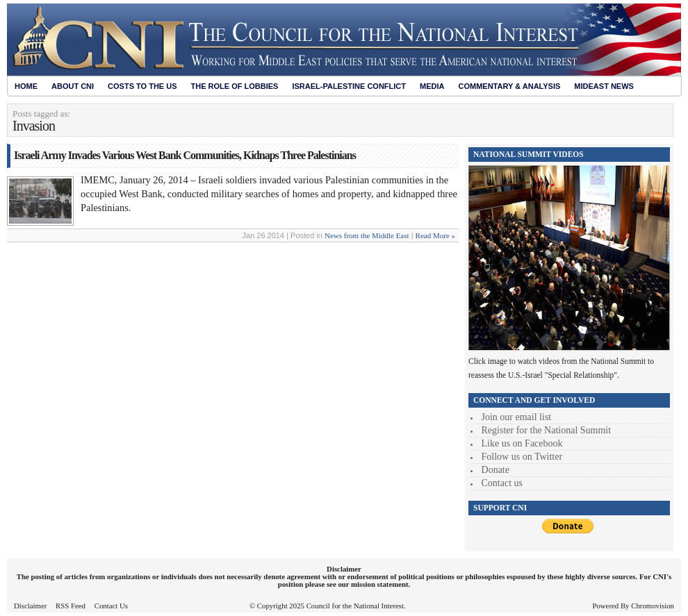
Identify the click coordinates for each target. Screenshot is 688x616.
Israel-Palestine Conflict (349, 86)
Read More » (435, 235)
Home (26, 86)
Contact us (502, 483)
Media (432, 86)
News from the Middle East (367, 235)
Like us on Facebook (522, 443)
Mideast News (604, 86)
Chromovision (653, 606)
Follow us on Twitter (522, 457)
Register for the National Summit (547, 430)
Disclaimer (30, 606)
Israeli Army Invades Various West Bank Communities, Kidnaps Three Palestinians (185, 155)
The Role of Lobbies (235, 86)
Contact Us (111, 606)
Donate (495, 470)
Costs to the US (142, 86)
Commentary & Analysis (509, 86)
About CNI (73, 86)
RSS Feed (71, 606)
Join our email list (517, 417)
